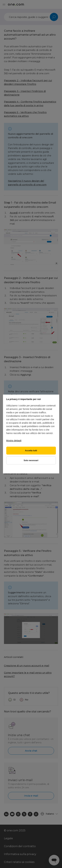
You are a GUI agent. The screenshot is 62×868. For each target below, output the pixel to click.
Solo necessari (31, 460)
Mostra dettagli (14, 441)
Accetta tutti (31, 451)
